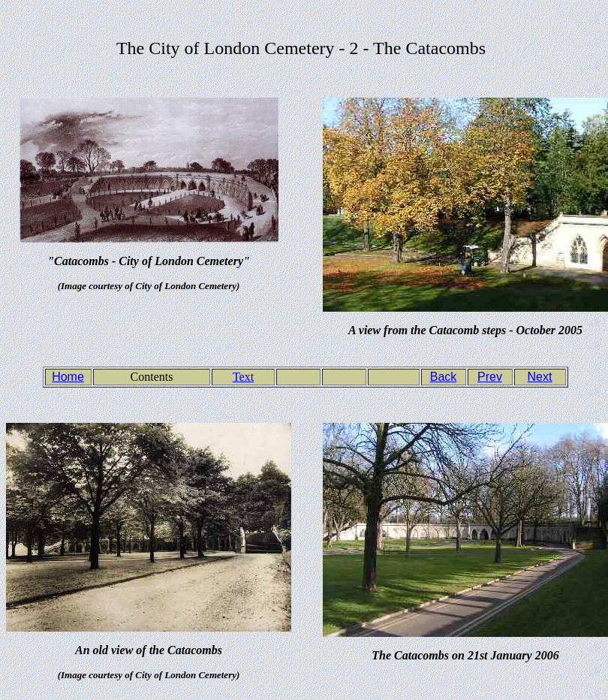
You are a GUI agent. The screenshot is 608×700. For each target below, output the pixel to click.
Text (243, 377)
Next (540, 377)
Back (444, 377)
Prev (490, 377)
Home (68, 377)
